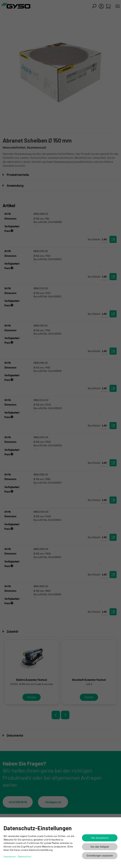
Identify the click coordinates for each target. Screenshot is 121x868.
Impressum (10, 856)
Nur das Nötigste (100, 847)
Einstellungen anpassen (100, 856)
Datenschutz (24, 856)
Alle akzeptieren (100, 838)
